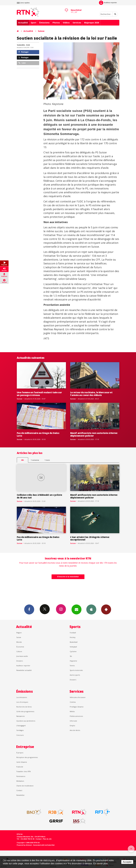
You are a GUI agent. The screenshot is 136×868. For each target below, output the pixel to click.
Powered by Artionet (24, 845)
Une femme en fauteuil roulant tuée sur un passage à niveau (39, 394)
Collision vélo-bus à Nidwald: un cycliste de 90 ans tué (39, 496)
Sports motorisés (76, 670)
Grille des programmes (25, 711)
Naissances (21, 716)
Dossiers (20, 661)
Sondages (20, 730)
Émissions (44, 23)
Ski (71, 656)
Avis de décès (75, 730)
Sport (34, 23)
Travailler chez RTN (23, 771)
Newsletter (21, 795)
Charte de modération (25, 786)
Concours (20, 735)
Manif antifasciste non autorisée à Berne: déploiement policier (94, 434)
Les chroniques (22, 702)
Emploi (72, 726)
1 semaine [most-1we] (35, 460)
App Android (106, 609)
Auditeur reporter (23, 666)
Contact (19, 790)
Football (73, 633)
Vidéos (66, 23)
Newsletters (76, 609)
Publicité (20, 767)
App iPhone (91, 609)
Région (19, 633)
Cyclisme (73, 651)
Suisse (41, 31)
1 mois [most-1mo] (47, 460)
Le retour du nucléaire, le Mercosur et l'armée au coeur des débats (91, 394)
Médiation (20, 781)
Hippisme (73, 661)
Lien (22, 63)
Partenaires (21, 776)
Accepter (127, 862)
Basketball (74, 642)
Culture (19, 651)
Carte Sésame (22, 762)
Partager (24, 52)
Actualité (23, 23)
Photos (56, 23)
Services (77, 23)
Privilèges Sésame (77, 707)
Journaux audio (22, 656)
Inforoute (73, 721)
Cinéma (73, 702)
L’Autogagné (21, 726)
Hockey (73, 637)
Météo (72, 711)
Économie (20, 647)
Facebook (29, 609)
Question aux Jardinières (26, 721)
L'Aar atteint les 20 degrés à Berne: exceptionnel (90, 538)
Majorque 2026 (92, 23)
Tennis (72, 666)
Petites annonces (76, 716)
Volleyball (73, 647)
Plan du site (47, 839)
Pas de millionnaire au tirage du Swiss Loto (38, 434)
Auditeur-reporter (108, 3)
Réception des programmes (27, 757)
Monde (19, 642)
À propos (20, 753)
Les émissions (22, 697)
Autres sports (75, 675)
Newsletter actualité (24, 670)
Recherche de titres (24, 707)
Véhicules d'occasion (78, 697)
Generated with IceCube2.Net (44, 845)
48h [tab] (22, 460)
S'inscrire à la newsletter (68, 577)
